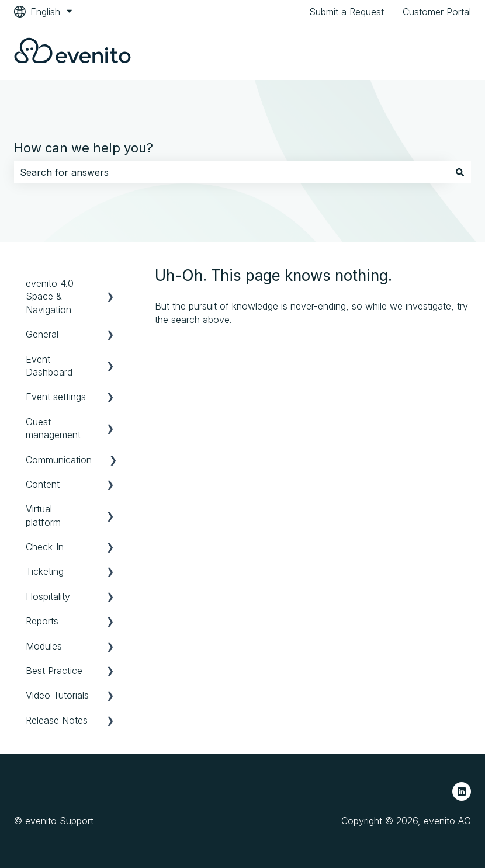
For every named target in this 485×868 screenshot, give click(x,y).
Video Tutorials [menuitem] (57, 695)
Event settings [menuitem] (56, 397)
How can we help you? (84, 148)
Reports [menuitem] (42, 621)
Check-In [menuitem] (45, 547)
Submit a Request (347, 12)
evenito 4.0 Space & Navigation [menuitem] (50, 296)
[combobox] (231, 172)
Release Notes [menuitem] (57, 720)
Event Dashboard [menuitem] (49, 366)
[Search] (460, 172)
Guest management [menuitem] (53, 428)
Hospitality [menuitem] (48, 596)
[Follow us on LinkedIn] (462, 791)
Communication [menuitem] (59, 460)
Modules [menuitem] (44, 646)
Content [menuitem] (43, 484)
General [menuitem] (42, 334)
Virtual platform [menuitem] (43, 515)
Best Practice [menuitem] (54, 671)
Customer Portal (437, 12)
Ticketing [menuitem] (45, 571)
